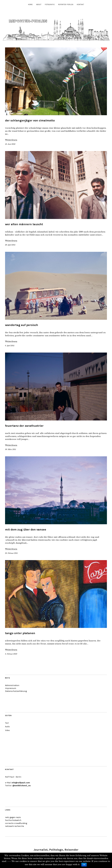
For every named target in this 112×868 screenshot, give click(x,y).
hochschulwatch (13, 820)
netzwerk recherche (14, 826)
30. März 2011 (10, 449)
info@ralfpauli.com (21, 783)
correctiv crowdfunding (16, 823)
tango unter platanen (20, 633)
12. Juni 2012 (10, 144)
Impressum (11, 688)
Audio (7, 727)
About (39, 5)
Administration (12, 685)
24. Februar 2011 (11, 553)
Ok (84, 865)
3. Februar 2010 (11, 654)
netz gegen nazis (13, 817)
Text (7, 723)
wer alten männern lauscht (24, 224)
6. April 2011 (10, 346)
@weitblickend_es (22, 786)
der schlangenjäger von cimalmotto (30, 120)
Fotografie (50, 5)
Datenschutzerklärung (16, 691)
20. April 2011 (10, 245)
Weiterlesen (11, 140)
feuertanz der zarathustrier (24, 426)
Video (7, 730)
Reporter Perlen (66, 5)
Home (30, 5)
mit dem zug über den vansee (26, 530)
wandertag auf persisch (22, 325)
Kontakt (80, 5)
